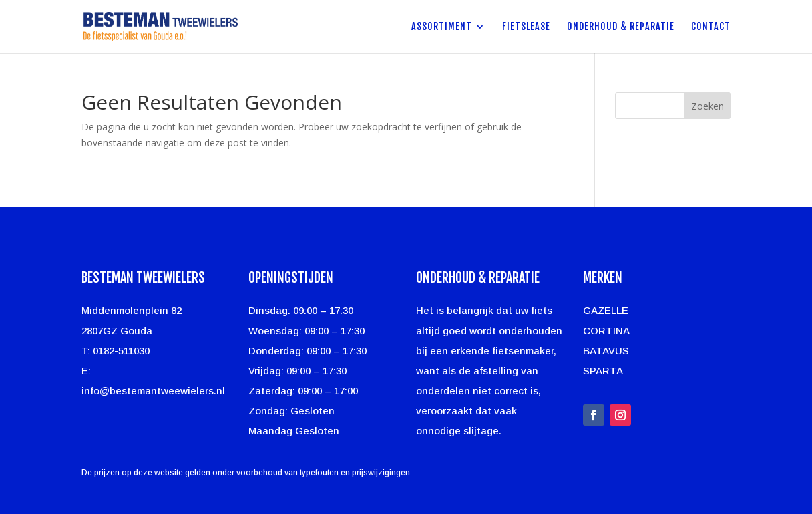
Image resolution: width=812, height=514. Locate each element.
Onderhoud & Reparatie (621, 27)
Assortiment (442, 27)
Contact (711, 27)
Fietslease (526, 27)
